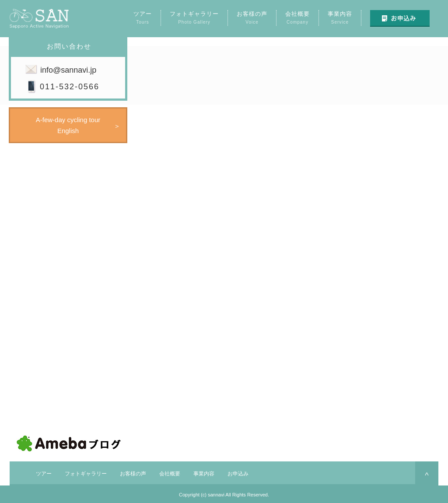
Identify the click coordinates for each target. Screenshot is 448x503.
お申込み (238, 474)
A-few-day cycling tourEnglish (68, 125)
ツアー (44, 474)
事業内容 (204, 474)
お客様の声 (133, 474)
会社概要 (170, 474)
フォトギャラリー (86, 474)
